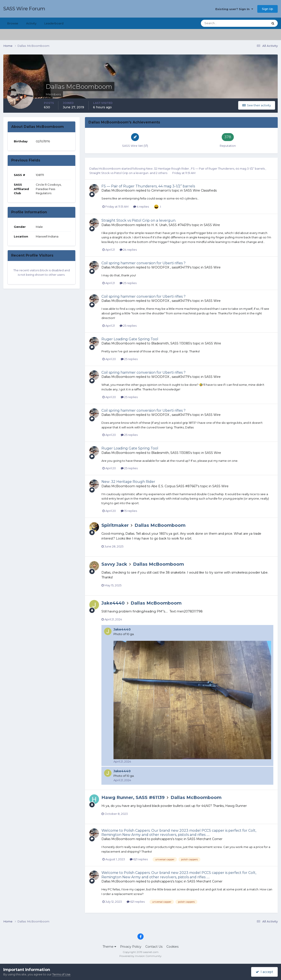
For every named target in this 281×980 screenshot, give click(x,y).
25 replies (128, 283)
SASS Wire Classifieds (200, 190)
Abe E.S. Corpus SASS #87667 (174, 486)
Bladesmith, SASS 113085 (170, 343)
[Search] (221, 23)
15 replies (129, 511)
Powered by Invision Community (140, 956)
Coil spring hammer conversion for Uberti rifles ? (143, 263)
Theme (109, 947)
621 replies (139, 859)
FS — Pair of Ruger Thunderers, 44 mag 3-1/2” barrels (228, 168)
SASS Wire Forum (24, 9)
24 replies (128, 250)
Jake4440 (113, 603)
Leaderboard (54, 23)
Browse (13, 23)
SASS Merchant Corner (205, 839)
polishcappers (162, 839)
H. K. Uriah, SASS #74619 (170, 225)
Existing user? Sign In (234, 9)
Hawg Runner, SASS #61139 (133, 797)
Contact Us (154, 947)
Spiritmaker (115, 525)
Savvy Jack (114, 564)
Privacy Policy (131, 947)
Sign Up (267, 9)
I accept (264, 972)
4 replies (141, 207)
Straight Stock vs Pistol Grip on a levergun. (120, 173)
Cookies (172, 947)
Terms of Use (61, 974)
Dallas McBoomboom (105, 168)
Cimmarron (160, 190)
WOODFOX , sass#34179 (170, 267)
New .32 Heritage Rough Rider (168, 168)
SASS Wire (212, 225)
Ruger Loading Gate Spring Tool (130, 339)
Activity (31, 23)
